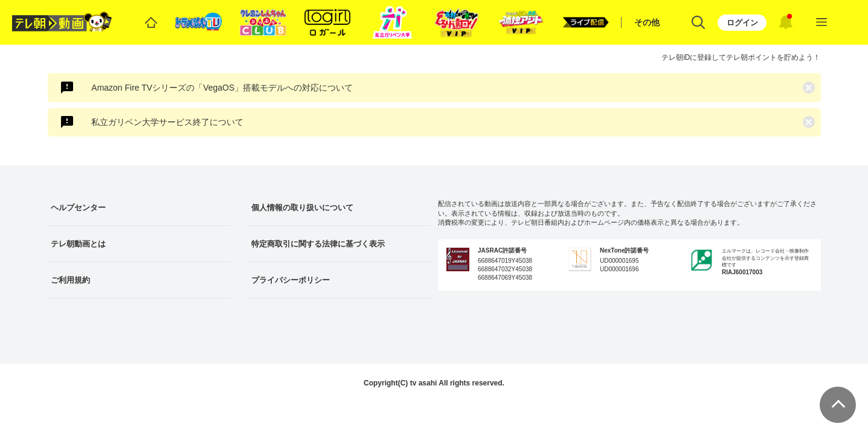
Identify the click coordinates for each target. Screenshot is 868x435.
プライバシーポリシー (291, 280)
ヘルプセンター (78, 208)
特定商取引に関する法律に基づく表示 (318, 244)
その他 (647, 22)
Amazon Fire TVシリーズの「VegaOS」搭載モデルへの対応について (222, 88)
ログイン (742, 23)
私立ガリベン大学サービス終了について (167, 122)
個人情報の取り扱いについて (302, 208)
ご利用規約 (70, 280)
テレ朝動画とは (78, 244)
